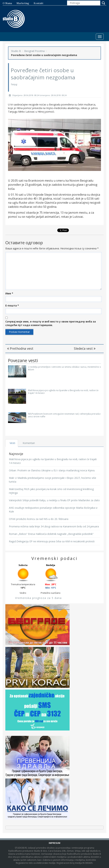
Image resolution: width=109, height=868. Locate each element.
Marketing (23, 3)
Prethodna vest (20, 348)
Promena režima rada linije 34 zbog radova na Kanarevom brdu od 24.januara (54, 526)
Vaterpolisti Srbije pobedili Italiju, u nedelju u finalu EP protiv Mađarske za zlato (54, 500)
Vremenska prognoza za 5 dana (38, 598)
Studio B (16, 51)
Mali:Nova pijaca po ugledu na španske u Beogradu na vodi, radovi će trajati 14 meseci (63, 392)
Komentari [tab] (29, 443)
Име (9, 293)
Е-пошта (12, 305)
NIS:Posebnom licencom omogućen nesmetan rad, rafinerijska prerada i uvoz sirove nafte (64, 415)
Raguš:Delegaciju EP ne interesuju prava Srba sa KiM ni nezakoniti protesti (52, 541)
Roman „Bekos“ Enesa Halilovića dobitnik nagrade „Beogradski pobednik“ (51, 534)
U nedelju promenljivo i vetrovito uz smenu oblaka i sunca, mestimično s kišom (64, 368)
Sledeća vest (85, 348)
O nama (7, 3)
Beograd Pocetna (34, 51)
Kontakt (39, 3)
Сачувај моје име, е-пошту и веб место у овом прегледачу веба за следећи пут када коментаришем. (51, 323)
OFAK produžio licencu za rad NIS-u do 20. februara (39, 519)
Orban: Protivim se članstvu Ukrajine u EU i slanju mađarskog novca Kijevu (52, 470)
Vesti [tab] (12, 443)
